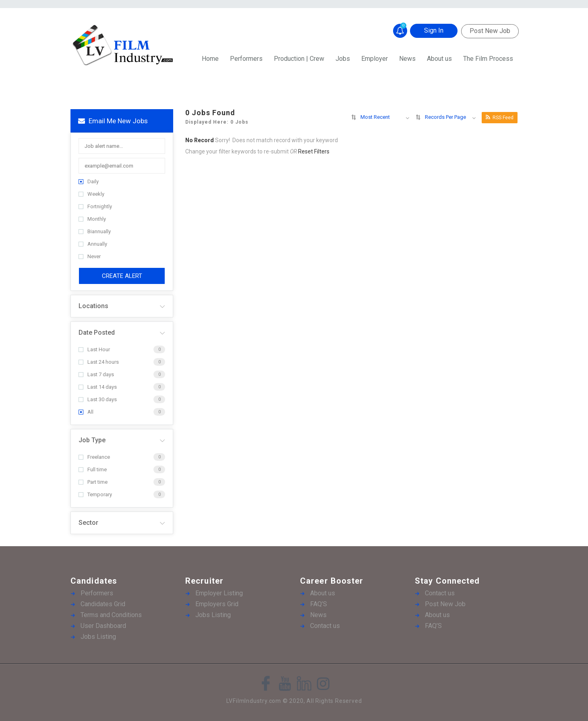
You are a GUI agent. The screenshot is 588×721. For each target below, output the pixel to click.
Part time (93, 482)
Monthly (92, 219)
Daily (89, 181)
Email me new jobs (113, 121)
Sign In (434, 30)
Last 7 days (96, 374)
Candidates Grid (103, 604)
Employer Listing (219, 593)
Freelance (94, 457)
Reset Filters (314, 151)
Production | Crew (299, 59)
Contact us (325, 626)
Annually (93, 244)
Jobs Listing (98, 637)
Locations (93, 306)
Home (210, 59)
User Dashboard (103, 626)
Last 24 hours (99, 362)
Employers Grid (217, 604)
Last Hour (94, 349)
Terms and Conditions (111, 615)
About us (439, 59)
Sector (88, 523)
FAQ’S (319, 604)
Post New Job (490, 31)
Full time (93, 469)
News (407, 59)
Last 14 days (98, 387)
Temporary (95, 494)
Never (90, 256)
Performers (246, 59)
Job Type (92, 440)
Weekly (91, 194)
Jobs (343, 59)
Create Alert (122, 276)
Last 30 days (98, 399)
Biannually (95, 231)
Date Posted (97, 333)
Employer (375, 59)
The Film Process (488, 59)
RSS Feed (500, 117)
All (86, 412)
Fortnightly (95, 206)
